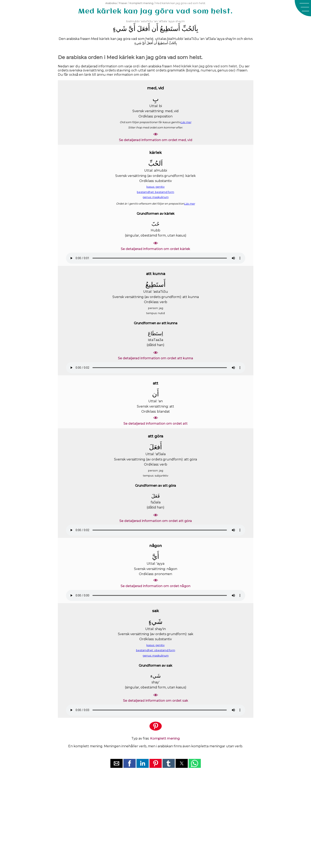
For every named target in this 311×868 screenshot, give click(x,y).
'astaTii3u (147, 21)
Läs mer (186, 122)
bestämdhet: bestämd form (155, 192)
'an (156, 21)
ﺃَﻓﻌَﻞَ (143, 29)
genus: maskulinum (156, 197)
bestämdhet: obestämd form (156, 650)
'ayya (171, 21)
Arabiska (111, 3)
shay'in (180, 21)
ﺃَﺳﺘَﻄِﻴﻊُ (170, 29)
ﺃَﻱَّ (132, 29)
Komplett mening (141, 3)
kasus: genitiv (155, 187)
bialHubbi (133, 21)
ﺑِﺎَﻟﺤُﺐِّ (190, 29)
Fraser (123, 3)
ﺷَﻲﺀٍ (120, 29)
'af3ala (163, 21)
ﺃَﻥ (155, 29)
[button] (303, 8)
